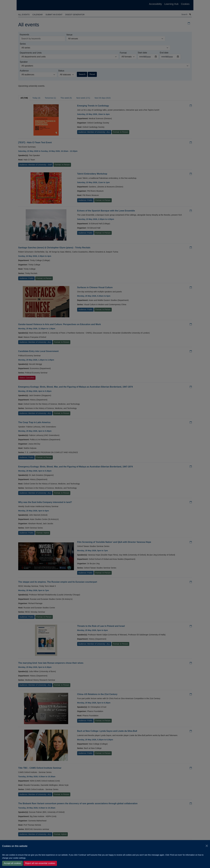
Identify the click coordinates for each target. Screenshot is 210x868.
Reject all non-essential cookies (40, 863)
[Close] (207, 846)
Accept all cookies (12, 863)
